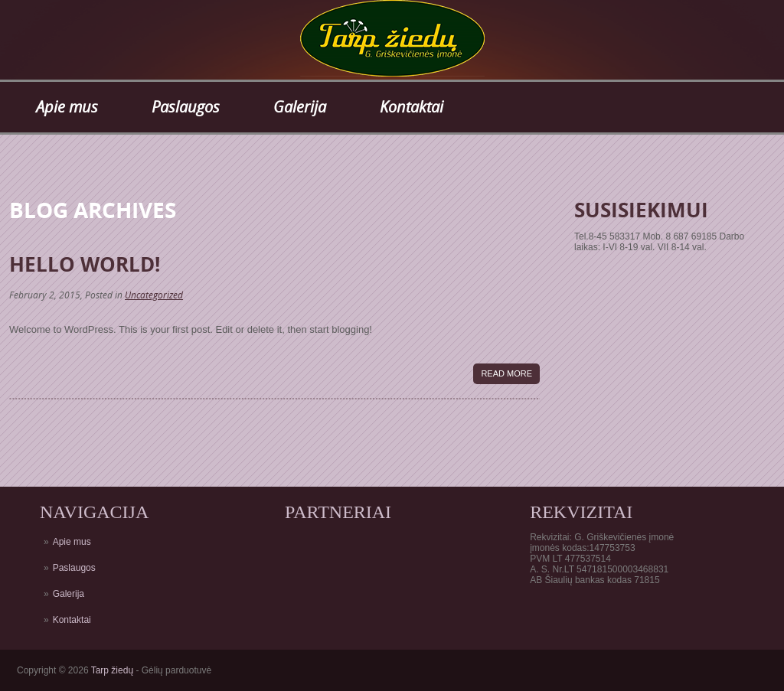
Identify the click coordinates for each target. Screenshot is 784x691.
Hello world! (85, 264)
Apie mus (67, 107)
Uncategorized (154, 295)
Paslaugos (186, 107)
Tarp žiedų (112, 670)
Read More (506, 373)
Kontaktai (412, 107)
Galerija (300, 107)
